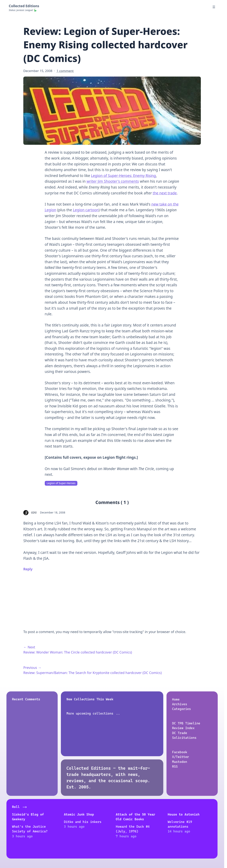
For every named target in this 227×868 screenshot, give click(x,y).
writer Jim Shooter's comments (113, 181)
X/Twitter (180, 757)
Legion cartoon (86, 210)
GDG (34, 512)
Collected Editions (24, 6)
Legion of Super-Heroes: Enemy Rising (123, 176)
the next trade (165, 193)
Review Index (183, 728)
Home (176, 699)
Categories (181, 709)
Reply (28, 569)
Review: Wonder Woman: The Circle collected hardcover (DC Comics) (78, 652)
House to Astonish (184, 814)
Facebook (179, 752)
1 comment (65, 71)
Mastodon (179, 762)
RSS (175, 766)
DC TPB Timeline (186, 723)
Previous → (32, 668)
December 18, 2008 (53, 512)
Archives (179, 704)
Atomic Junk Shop (79, 814)
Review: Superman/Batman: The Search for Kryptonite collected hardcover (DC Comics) (93, 673)
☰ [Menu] (214, 7)
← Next (29, 647)
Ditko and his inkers (83, 822)
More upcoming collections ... (94, 713)
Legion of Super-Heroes (61, 483)
